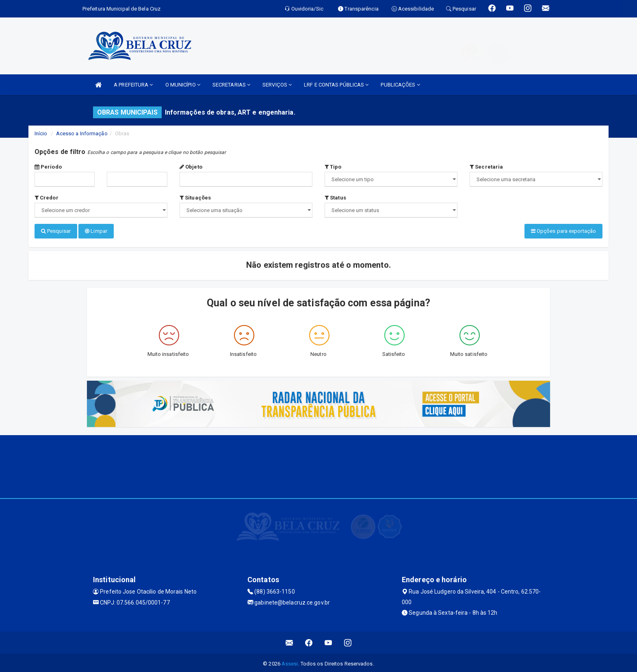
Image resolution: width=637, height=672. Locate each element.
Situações (195, 198)
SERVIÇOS (277, 85)
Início (41, 133)
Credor (47, 198)
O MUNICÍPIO (183, 85)
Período (48, 167)
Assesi (290, 662)
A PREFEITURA (133, 85)
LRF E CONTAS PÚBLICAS (336, 85)
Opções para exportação (563, 231)
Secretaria (486, 167)
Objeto (191, 167)
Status (335, 198)
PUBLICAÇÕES (400, 85)
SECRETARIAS (231, 85)
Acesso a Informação (82, 133)
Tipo (333, 167)
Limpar (96, 231)
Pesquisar (56, 231)
